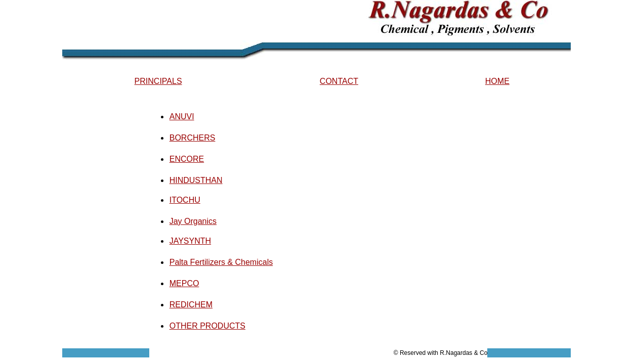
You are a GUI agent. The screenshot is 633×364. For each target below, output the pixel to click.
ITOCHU (185, 200)
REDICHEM (191, 305)
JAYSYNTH (190, 241)
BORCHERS (193, 138)
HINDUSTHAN (196, 180)
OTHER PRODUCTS (207, 326)
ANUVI (182, 117)
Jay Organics (193, 221)
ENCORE (187, 159)
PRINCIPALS (158, 81)
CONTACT (339, 81)
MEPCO (184, 283)
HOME (497, 81)
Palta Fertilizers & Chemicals (221, 262)
